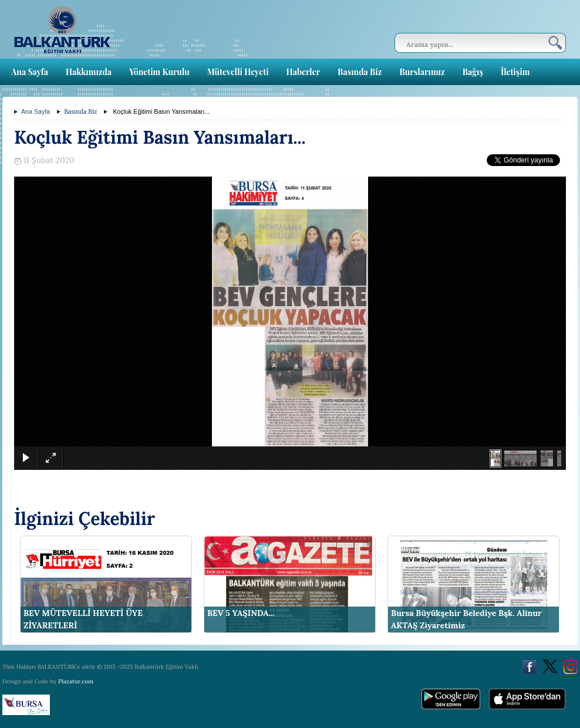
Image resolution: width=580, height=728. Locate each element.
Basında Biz (360, 72)
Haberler (303, 72)
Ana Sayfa (30, 72)
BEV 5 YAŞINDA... (241, 613)
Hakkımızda (89, 72)
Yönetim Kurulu (159, 72)
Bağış (473, 72)
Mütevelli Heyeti (238, 72)
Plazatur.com (76, 681)
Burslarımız (422, 72)
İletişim (515, 72)
